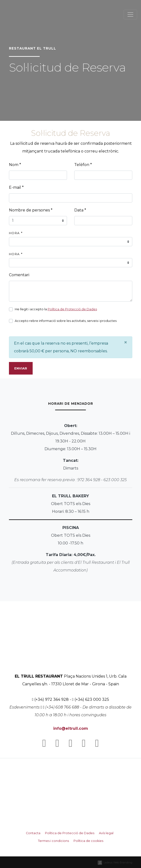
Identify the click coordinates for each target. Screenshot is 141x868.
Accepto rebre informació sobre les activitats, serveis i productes (66, 321)
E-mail (16, 187)
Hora (16, 233)
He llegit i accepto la (56, 309)
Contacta (33, 833)
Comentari (19, 275)
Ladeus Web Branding (118, 862)
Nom (15, 165)
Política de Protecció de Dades (72, 309)
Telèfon (83, 165)
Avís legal (106, 833)
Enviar (21, 368)
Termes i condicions (53, 841)
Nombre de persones (31, 210)
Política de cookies (88, 841)
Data (80, 210)
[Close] (126, 342)
